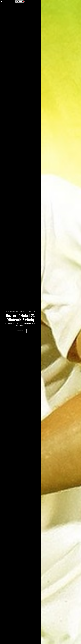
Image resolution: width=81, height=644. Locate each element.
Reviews (26, 312)
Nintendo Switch (19, 312)
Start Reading (20, 331)
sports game (32, 312)
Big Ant (7, 312)
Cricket (12, 312)
